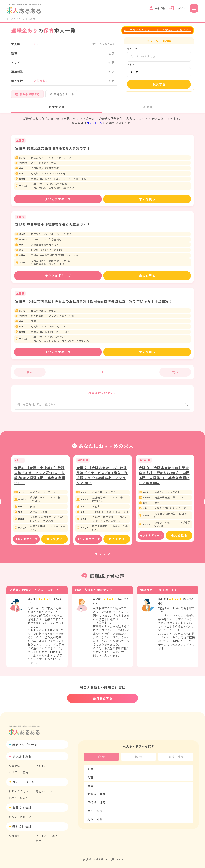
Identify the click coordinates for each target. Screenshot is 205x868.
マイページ (95, 123)
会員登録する (103, 698)
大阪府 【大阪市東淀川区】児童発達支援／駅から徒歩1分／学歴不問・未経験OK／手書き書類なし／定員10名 (164, 477)
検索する (159, 84)
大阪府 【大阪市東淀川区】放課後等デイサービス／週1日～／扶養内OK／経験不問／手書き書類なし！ (40, 477)
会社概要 (14, 836)
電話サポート (44, 791)
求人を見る (147, 199)
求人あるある (14, 19)
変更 (111, 53)
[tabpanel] (40, 502)
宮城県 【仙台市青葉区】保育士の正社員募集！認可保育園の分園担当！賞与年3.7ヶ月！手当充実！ (94, 301)
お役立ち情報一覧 (20, 817)
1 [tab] (96, 556)
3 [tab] (105, 556)
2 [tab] (100, 556)
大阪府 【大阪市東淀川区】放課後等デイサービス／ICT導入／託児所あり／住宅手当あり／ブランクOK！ (102, 477)
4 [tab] (109, 556)
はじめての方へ (19, 791)
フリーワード (135, 49)
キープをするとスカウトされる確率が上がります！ (158, 30)
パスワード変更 (19, 772)
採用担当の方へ (19, 798)
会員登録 (14, 766)
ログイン (41, 766)
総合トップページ (25, 744)
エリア (131, 64)
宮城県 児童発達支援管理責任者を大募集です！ (53, 148)
